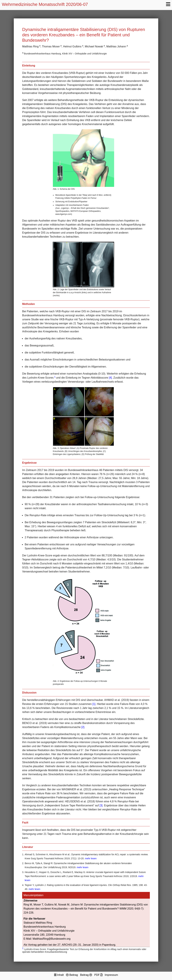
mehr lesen (91, 858)
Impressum (111, 975)
